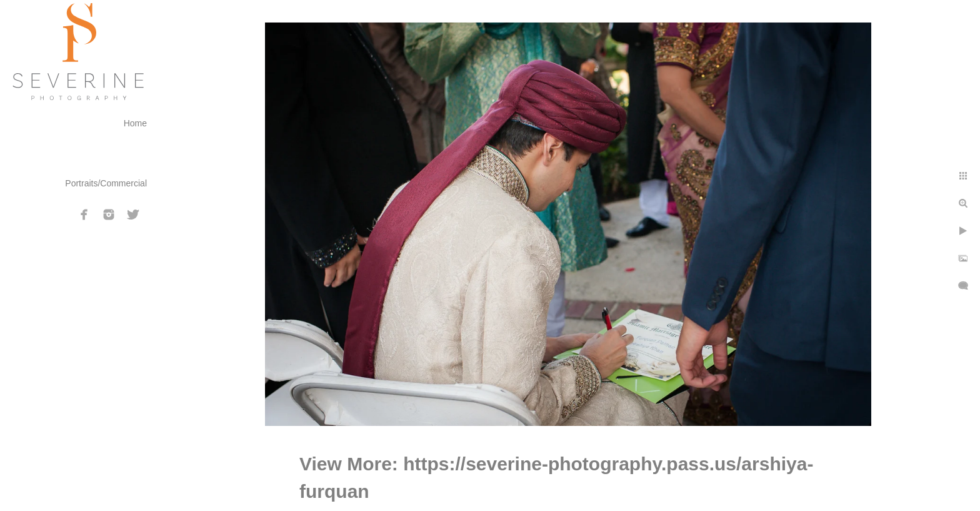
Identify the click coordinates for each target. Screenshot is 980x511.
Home (135, 123)
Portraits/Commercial (106, 183)
